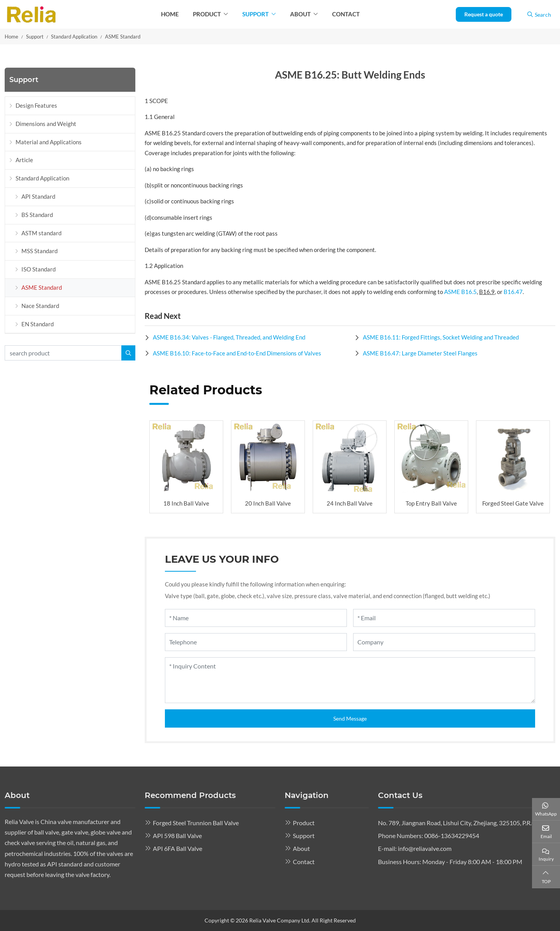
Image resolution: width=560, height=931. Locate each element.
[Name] (256, 618)
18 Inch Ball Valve (186, 503)
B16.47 (513, 292)
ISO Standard (38, 269)
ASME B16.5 (460, 292)
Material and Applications (49, 142)
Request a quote (484, 14)
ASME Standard (42, 287)
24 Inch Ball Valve (350, 503)
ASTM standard (41, 233)
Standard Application (42, 178)
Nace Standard (40, 306)
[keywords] (63, 353)
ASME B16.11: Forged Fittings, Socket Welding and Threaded (441, 337)
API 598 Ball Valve (177, 836)
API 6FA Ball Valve (178, 848)
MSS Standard (39, 251)
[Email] (444, 618)
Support (255, 14)
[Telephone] (256, 642)
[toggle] (127, 178)
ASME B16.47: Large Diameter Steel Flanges (420, 353)
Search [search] (539, 15)
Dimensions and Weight (46, 124)
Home (170, 14)
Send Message (350, 718)
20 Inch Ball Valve (268, 503)
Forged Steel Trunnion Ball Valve (196, 823)
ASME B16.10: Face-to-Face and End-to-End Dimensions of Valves (237, 353)
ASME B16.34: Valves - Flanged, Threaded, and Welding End (229, 337)
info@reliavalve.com (425, 848)
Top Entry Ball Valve (431, 503)
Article (24, 160)
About (300, 14)
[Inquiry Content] (350, 680)
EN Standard (38, 324)
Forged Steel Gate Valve (513, 503)
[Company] (444, 642)
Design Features (36, 105)
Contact (346, 14)
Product (207, 14)
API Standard (38, 196)
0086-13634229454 (452, 836)
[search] (128, 353)
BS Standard (37, 215)
